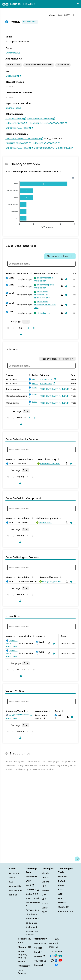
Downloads (31, 877)
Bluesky (39, 965)
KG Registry (24, 966)
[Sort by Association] (31, 273)
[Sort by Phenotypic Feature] (56, 273)
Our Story (14, 873)
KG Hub (22, 962)
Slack (38, 948)
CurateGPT (64, 907)
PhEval (61, 881)
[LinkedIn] (56, 960)
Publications (15, 891)
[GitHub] (52, 960)
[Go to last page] (33, 328)
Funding (13, 895)
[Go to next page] (28, 328)
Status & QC (32, 894)
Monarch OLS (25, 947)
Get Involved (41, 943)
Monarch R (32, 890)
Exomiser (63, 877)
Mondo (45, 873)
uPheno (46, 882)
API (28, 881)
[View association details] (66, 279)
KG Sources (31, 923)
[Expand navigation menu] (78, 4)
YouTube (40, 961)
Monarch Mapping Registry (22, 954)
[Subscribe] (52, 956)
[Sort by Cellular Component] (60, 518)
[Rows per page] (26, 322)
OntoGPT (63, 903)
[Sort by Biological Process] (60, 577)
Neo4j (30, 885)
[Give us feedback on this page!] (77, 859)
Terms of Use (32, 910)
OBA (44, 895)
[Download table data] (20, 334)
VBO (44, 899)
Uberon (46, 878)
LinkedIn (40, 956)
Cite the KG (31, 914)
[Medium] (60, 956)
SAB (11, 882)
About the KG (32, 919)
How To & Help (33, 898)
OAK (60, 894)
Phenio (45, 891)
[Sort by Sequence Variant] (27, 711)
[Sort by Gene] (14, 273)
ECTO (45, 912)
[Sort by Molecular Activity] (58, 459)
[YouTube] (60, 960)
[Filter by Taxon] (57, 359)
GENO (45, 903)
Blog (38, 952)
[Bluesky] (56, 965)
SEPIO (45, 908)
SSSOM (62, 890)
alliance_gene (13, 108)
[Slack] (56, 956)
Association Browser (32, 933)
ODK (60, 898)
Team (12, 878)
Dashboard (31, 927)
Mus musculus (13, 53)
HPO (44, 886)
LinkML (61, 885)
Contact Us (15, 886)
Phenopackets (66, 911)
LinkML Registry (22, 972)
